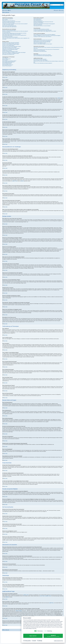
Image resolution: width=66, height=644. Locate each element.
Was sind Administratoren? (38, 19)
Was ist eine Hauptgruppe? (38, 25)
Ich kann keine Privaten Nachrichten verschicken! (41, 29)
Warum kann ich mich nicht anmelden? (9, 23)
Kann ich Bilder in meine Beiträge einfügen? (9, 61)
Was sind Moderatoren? (37, 20)
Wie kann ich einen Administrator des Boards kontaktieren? (43, 63)
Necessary (40, 631)
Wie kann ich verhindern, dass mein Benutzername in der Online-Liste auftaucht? (15, 31)
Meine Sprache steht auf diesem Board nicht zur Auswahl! (12, 34)
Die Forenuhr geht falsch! (6, 32)
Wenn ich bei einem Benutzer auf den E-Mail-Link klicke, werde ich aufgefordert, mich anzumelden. (16, 39)
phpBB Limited (15, 181)
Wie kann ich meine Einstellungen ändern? (9, 30)
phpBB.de (22, 181)
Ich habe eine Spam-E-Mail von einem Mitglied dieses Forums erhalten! (45, 31)
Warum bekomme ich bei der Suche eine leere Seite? (42, 42)
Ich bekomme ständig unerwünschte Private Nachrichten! (43, 30)
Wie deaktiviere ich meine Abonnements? (40, 51)
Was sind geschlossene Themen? (8, 65)
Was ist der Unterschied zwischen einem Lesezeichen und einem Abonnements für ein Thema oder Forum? (48, 48)
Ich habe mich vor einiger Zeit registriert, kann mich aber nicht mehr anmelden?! (15, 24)
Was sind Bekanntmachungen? (7, 63)
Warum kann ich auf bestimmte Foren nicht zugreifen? (11, 48)
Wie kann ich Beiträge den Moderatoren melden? (10, 51)
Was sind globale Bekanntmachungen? (9, 62)
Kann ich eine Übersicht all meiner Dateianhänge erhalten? (43, 56)
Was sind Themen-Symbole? (7, 66)
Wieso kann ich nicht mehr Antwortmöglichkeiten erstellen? (12, 47)
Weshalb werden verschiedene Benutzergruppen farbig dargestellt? (44, 24)
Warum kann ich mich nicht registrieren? (9, 21)
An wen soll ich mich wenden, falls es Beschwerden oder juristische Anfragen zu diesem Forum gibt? (49, 62)
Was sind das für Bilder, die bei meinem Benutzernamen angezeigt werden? (14, 35)
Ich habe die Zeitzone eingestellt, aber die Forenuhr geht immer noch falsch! (14, 33)
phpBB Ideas (51, 603)
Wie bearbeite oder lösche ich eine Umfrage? (10, 48)
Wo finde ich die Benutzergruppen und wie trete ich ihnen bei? (43, 22)
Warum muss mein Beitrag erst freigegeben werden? (11, 53)
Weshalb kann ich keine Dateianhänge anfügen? (10, 50)
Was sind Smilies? (5, 60)
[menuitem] (9, 10)
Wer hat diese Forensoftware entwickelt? (40, 59)
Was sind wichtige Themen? (7, 64)
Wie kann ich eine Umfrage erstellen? (8, 46)
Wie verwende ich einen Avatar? (8, 36)
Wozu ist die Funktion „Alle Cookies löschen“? (10, 27)
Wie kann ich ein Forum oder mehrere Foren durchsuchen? (43, 40)
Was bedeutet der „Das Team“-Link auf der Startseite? (42, 26)
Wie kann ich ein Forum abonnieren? (39, 50)
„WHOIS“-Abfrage (19, 611)
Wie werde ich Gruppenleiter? (38, 23)
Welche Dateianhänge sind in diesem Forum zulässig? (42, 55)
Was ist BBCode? (5, 58)
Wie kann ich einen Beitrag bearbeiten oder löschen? (11, 43)
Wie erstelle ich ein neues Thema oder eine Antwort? (11, 43)
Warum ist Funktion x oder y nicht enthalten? (41, 60)
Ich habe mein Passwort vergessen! (8, 25)
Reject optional (33, 636)
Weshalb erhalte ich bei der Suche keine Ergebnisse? (42, 41)
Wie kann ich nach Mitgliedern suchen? (40, 43)
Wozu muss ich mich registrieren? (8, 19)
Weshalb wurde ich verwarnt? (7, 50)
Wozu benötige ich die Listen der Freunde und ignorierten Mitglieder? (44, 35)
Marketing (50, 631)
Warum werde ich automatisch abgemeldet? (9, 26)
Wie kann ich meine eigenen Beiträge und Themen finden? (43, 44)
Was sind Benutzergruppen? (38, 21)
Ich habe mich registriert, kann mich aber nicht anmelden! (11, 22)
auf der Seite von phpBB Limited (45, 596)
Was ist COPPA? (5, 20)
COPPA (59, 98)
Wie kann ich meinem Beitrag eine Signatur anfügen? (11, 45)
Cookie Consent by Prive (58, 641)
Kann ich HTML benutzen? (7, 59)
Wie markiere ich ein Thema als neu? (8, 54)
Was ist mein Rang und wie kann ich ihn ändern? (10, 37)
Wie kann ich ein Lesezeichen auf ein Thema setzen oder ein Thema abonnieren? (46, 49)
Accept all (53, 636)
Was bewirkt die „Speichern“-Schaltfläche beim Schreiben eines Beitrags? (14, 52)
